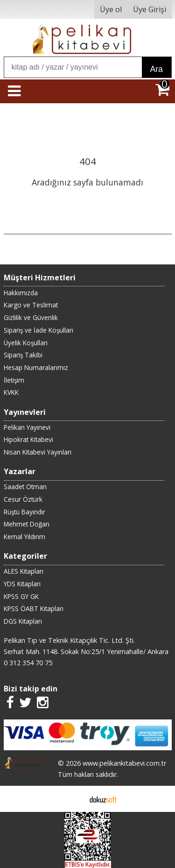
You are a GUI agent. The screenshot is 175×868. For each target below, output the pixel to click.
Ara (157, 69)
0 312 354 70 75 (28, 663)
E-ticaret (73, 799)
